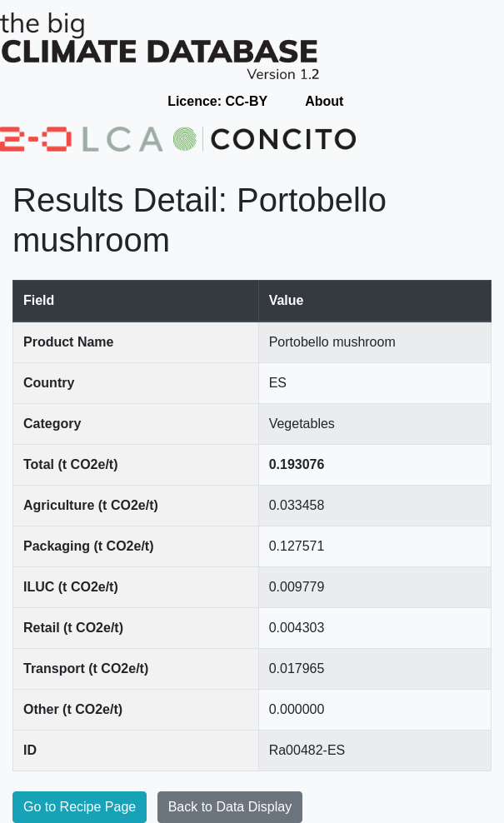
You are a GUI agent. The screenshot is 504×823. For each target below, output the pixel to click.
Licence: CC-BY (217, 101)
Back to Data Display (230, 807)
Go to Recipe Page (80, 807)
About (324, 101)
